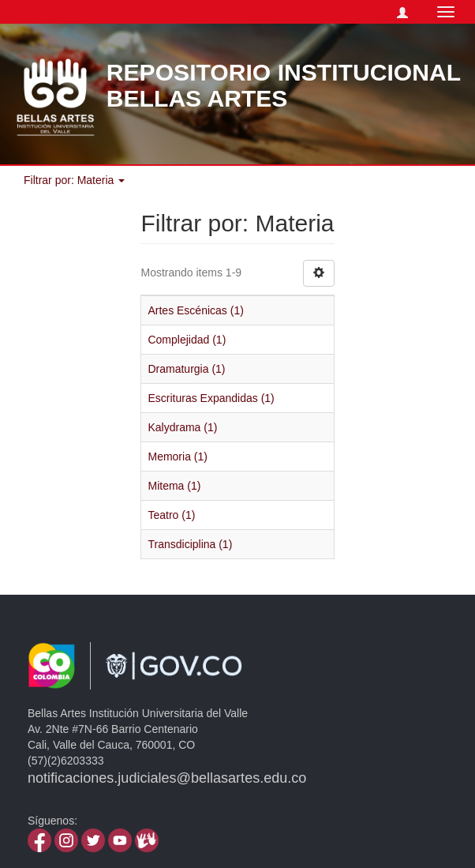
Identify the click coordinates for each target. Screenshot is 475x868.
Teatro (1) (171, 515)
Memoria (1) (177, 457)
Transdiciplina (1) (190, 544)
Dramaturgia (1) (186, 369)
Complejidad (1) (187, 340)
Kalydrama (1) (182, 427)
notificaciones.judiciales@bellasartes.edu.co (167, 778)
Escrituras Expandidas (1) (211, 398)
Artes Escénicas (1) (195, 310)
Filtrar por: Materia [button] (74, 180)
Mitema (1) (174, 486)
